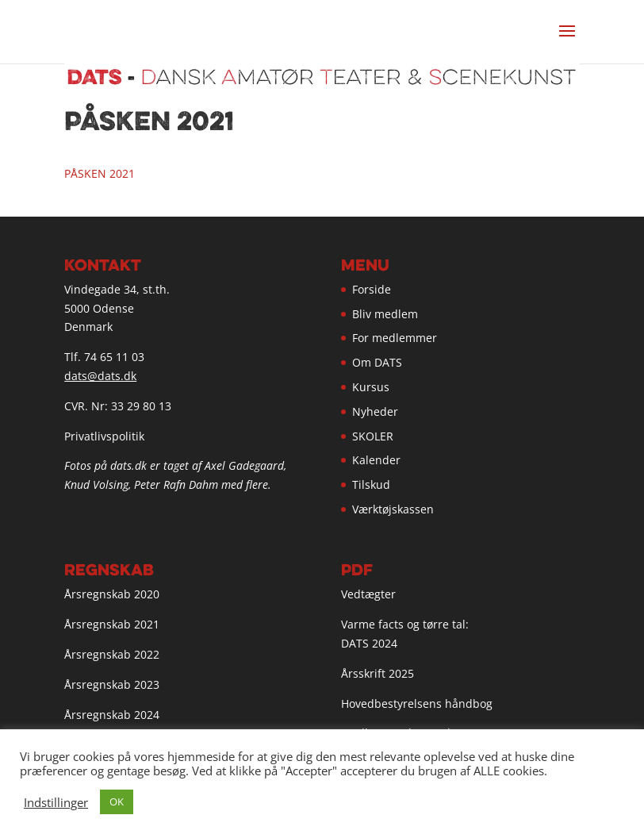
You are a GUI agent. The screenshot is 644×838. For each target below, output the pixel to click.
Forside (372, 289)
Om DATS (377, 362)
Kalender (376, 460)
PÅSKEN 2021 (100, 173)
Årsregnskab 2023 (112, 684)
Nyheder (375, 411)
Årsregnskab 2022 (112, 654)
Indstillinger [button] (56, 802)
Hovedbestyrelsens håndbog (417, 703)
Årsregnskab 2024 (112, 715)
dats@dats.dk (100, 376)
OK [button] (117, 801)
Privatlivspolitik (104, 436)
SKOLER (373, 436)
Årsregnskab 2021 (112, 624)
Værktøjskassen (393, 509)
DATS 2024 (369, 643)
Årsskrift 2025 (378, 673)
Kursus (371, 387)
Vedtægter (368, 594)
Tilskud (371, 484)
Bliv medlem (385, 314)
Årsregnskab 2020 (112, 594)
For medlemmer (395, 338)
